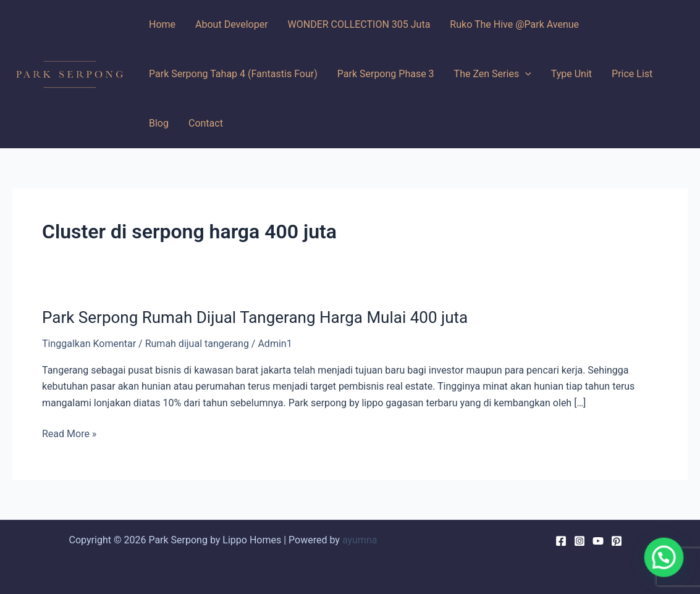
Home (162, 24)
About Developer (232, 24)
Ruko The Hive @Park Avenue (514, 24)
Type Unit (571, 74)
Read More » (69, 434)
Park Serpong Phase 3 (386, 74)
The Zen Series (493, 74)
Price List (632, 74)
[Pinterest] (617, 541)
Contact (206, 123)
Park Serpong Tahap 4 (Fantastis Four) (233, 74)
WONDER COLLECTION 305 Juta (359, 24)
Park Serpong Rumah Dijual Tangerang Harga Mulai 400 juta (255, 317)
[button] (664, 559)
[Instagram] (580, 541)
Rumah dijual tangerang (197, 344)
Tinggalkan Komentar (89, 344)
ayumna (360, 540)
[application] (525, 74)
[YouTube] (598, 541)
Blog (159, 123)
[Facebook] (561, 541)
